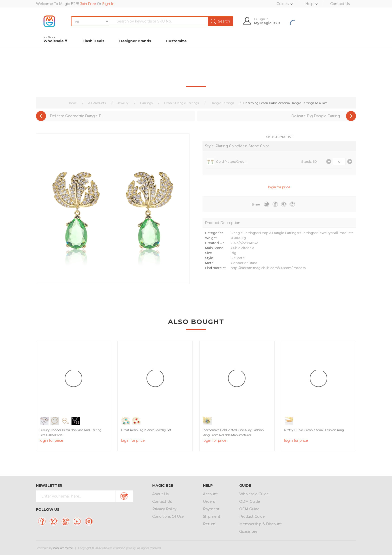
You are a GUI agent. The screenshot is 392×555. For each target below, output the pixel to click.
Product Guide (252, 516)
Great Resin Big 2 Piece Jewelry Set (146, 430)
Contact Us (162, 501)
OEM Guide (249, 509)
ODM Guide (250, 501)
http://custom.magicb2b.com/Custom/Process (268, 268)
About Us (160, 494)
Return (209, 524)
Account (210, 494)
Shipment (212, 516)
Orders (209, 501)
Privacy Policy (164, 509)
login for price (279, 187)
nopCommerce (63, 548)
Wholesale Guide (254, 494)
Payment (211, 509)
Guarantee (248, 531)
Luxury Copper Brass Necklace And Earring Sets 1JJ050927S (70, 432)
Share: (256, 204)
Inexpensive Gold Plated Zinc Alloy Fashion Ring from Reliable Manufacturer (233, 432)
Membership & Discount (260, 524)
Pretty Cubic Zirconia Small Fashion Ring (314, 430)
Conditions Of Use (168, 516)
